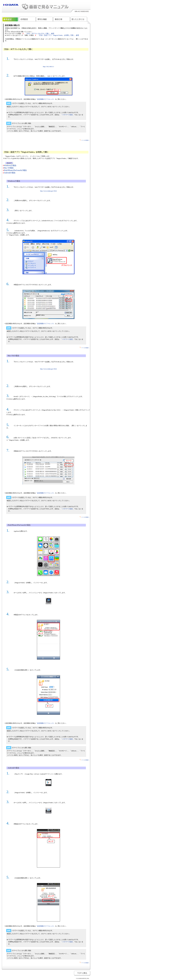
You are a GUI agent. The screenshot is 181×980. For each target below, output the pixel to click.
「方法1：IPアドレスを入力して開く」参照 (40, 34)
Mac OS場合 (9, 168)
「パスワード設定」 (67, 115)
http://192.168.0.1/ (48, 67)
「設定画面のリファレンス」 (45, 99)
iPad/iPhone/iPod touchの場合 (15, 170)
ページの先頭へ (84, 140)
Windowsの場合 (10, 165)
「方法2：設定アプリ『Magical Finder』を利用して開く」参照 (58, 35)
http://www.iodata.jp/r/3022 (48, 191)
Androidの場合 (10, 173)
